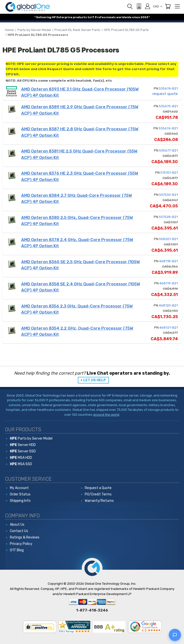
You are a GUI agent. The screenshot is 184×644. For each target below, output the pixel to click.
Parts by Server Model (31, 438)
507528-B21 (168, 217)
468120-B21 (168, 305)
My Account (19, 488)
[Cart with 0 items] (168, 6)
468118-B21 (168, 261)
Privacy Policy (21, 544)
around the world (106, 415)
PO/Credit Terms (98, 494)
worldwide (124, 17)
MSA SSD (21, 464)
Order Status (20, 494)
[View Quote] (139, 6)
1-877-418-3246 (92, 610)
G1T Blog (17, 550)
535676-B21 (168, 128)
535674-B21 (168, 88)
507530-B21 (168, 195)
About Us (17, 525)
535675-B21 (168, 106)
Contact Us (19, 531)
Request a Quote (98, 488)
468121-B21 (169, 328)
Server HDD (23, 445)
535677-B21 (168, 150)
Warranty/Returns (99, 501)
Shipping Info (20, 501)
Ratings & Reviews (25, 537)
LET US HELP (95, 380)
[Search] (130, 6)
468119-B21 (169, 283)
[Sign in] (148, 6)
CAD (158, 6)
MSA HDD (21, 458)
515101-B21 (169, 173)
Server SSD (23, 451)
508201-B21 (168, 239)
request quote (165, 94)
